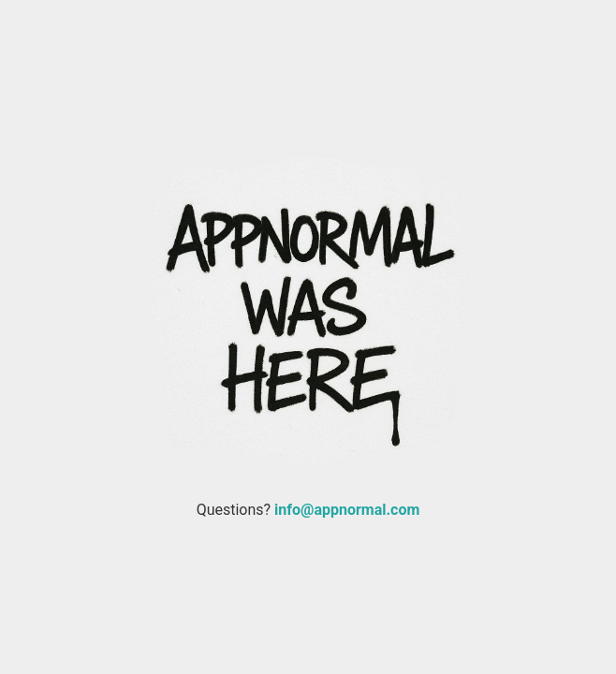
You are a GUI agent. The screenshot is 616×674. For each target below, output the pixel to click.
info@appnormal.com (347, 510)
